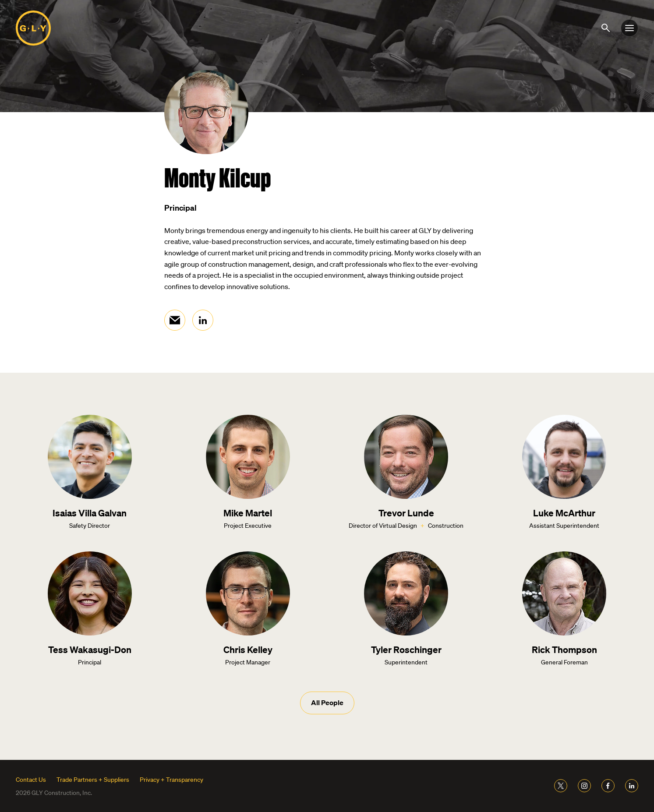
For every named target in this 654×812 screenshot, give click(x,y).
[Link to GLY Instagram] (584, 786)
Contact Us (31, 780)
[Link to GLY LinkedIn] (632, 786)
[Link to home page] (33, 28)
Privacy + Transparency (171, 780)
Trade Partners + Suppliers (93, 780)
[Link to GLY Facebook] (608, 786)
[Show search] (607, 27)
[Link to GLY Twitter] (561, 786)
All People (327, 703)
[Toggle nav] (629, 28)
